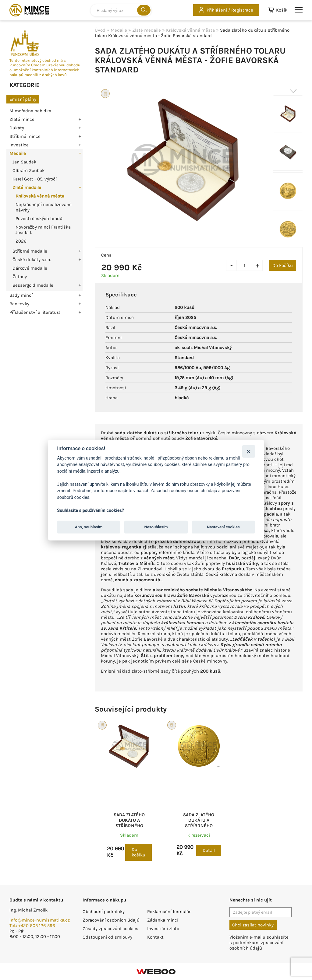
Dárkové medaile (30, 268)
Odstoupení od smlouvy (107, 937)
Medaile (18, 153)
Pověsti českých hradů (39, 219)
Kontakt (155, 937)
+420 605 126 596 (37, 926)
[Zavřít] (248, 451)
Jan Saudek (24, 162)
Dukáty (17, 128)
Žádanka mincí (163, 920)
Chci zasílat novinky (253, 925)
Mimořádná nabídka (30, 111)
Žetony (20, 277)
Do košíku (283, 265)
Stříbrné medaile (30, 251)
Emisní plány (23, 99)
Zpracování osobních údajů (111, 920)
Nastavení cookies (223, 527)
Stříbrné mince (25, 136)
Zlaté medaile (27, 187)
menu (299, 10)
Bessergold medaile (33, 285)
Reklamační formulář (169, 912)
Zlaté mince (22, 119)
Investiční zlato (163, 929)
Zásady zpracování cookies (110, 929)
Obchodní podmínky (104, 912)
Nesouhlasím (156, 527)
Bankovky (19, 304)
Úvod (100, 30)
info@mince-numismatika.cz (40, 920)
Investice (19, 145)
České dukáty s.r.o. (32, 260)
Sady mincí (21, 295)
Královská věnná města (40, 196)
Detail (209, 850)
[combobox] (121, 10)
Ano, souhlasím (89, 527)
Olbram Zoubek (28, 170)
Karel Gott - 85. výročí (35, 179)
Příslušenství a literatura (35, 312)
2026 (21, 241)
